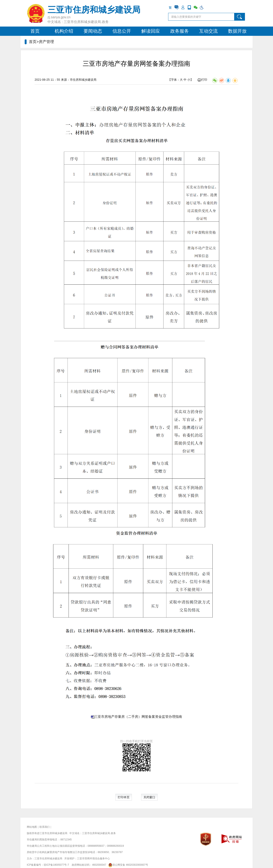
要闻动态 (93, 31)
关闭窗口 (149, 797)
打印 (202, 80)
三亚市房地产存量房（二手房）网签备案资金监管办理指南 (138, 717)
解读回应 (151, 31)
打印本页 (124, 797)
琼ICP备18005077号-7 (56, 865)
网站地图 (32, 827)
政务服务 (180, 31)
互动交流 (208, 31)
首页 (35, 31)
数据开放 (237, 31)
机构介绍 (64, 31)
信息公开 (122, 31)
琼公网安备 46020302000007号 (128, 865)
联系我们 (45, 827)
